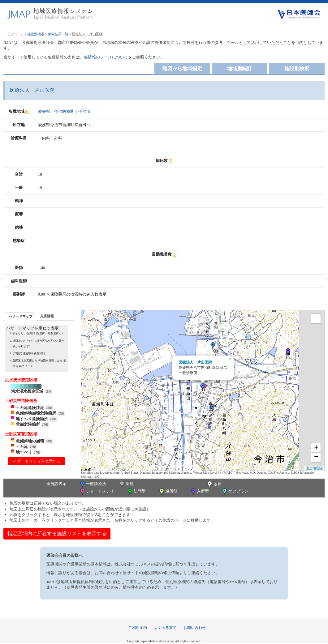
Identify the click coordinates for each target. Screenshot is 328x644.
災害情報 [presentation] (47, 316)
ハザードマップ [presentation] (21, 316)
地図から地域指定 (182, 68)
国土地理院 (314, 468)
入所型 (199, 492)
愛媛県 (44, 111)
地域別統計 (240, 68)
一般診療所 (93, 484)
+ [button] (316, 448)
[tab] (21, 316)
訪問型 (136, 492)
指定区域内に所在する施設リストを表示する (57, 533)
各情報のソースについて (106, 57)
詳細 (49, 391)
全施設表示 (56, 484)
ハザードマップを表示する (37, 461)
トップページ (14, 34)
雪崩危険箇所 (28, 424)
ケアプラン (235, 492)
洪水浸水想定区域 (27, 391)
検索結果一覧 (58, 34)
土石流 (22, 447)
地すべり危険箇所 (32, 419)
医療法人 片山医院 (195, 362)
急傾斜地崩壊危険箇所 (36, 413)
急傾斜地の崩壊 (30, 441)
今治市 (84, 111)
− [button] (316, 457)
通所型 (168, 492)
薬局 (214, 485)
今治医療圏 (64, 111)
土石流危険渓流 (30, 408)
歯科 (126, 484)
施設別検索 (36, 34)
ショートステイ (97, 492)
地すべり (24, 452)
